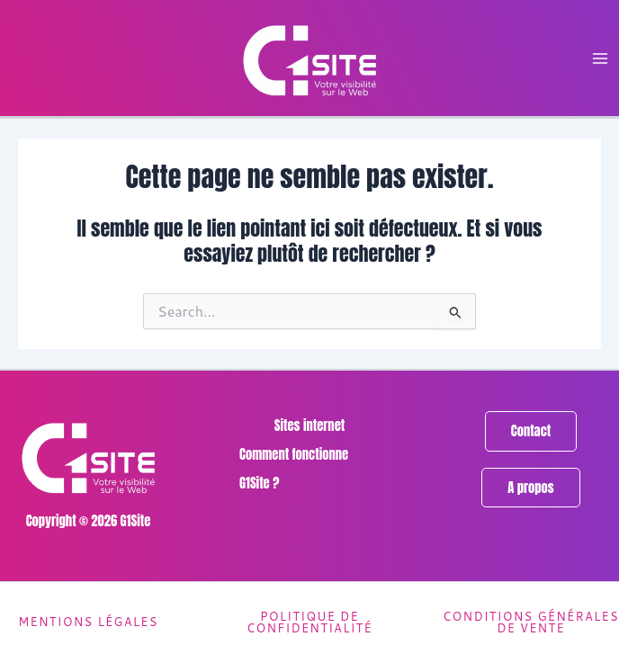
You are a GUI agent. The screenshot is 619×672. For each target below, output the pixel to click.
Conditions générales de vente (531, 622)
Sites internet (309, 426)
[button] (531, 431)
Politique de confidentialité (309, 622)
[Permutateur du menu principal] (600, 58)
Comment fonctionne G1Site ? (294, 469)
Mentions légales (88, 622)
